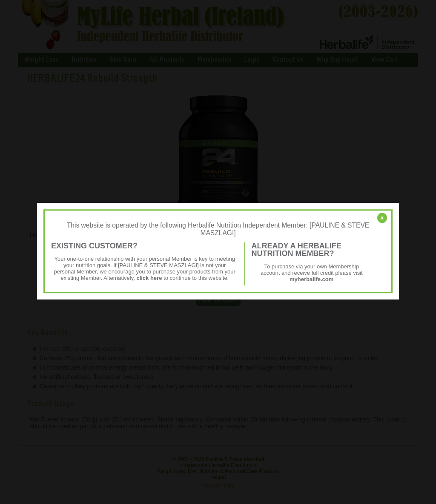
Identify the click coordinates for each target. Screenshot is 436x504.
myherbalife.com (311, 279)
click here (149, 278)
